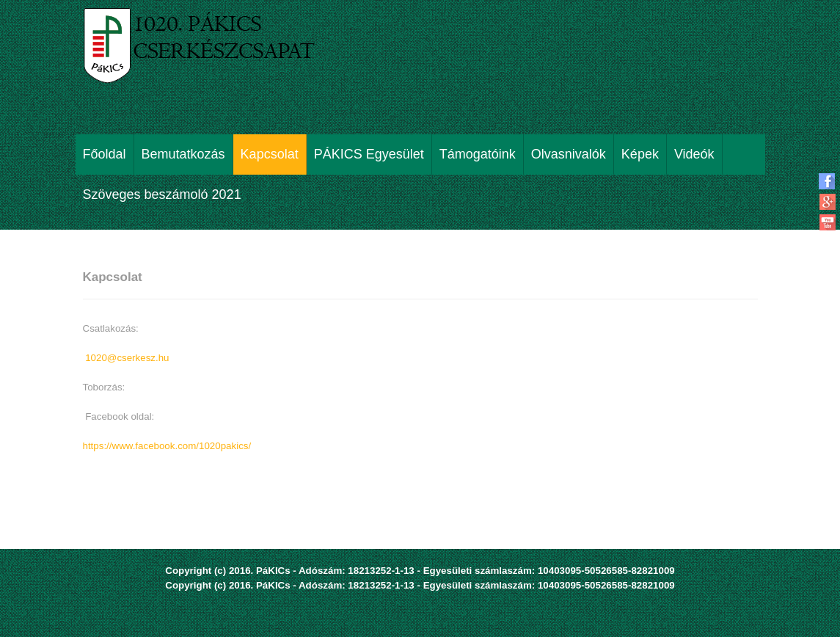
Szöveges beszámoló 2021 (162, 194)
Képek (640, 154)
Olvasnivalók (569, 154)
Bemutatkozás (183, 154)
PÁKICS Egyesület (369, 154)
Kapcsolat (270, 154)
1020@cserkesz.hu (127, 358)
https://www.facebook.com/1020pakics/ (167, 446)
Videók (694, 154)
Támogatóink (478, 154)
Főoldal (105, 154)
